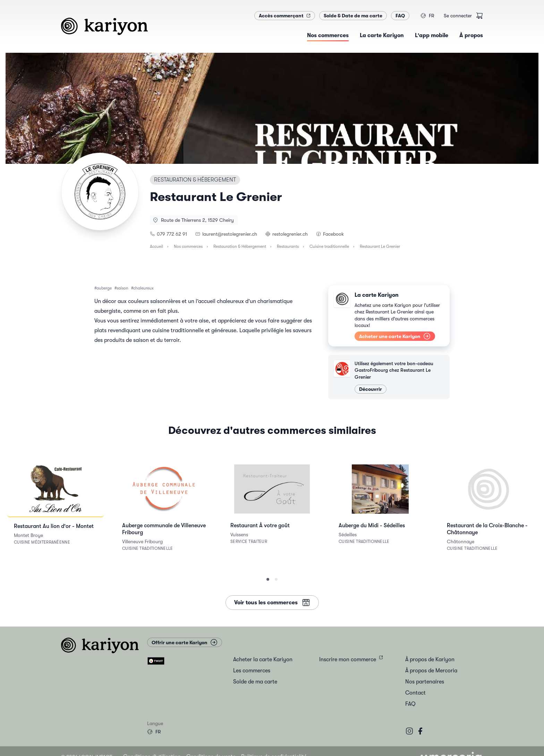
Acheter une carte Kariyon (395, 336)
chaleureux (143, 288)
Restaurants (288, 246)
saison (122, 288)
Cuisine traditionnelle (329, 246)
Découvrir (371, 389)
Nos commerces (188, 246)
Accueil (156, 246)
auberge (104, 288)
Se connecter (458, 16)
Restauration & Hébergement (240, 246)
